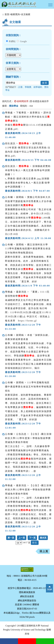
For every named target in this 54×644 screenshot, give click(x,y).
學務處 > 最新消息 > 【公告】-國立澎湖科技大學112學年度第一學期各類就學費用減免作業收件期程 (28, 490)
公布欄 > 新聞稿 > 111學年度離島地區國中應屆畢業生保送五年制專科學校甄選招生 (28, 387)
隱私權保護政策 (27, 592)
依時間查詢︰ (14, 49)
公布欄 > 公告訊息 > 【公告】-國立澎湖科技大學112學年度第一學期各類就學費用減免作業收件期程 (28, 438)
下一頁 (32, 538)
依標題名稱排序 (39, 101)
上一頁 (22, 538)
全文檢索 (26, 14)
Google (23, 41)
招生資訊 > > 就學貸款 (24, 143)
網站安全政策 (27, 596)
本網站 (12, 41)
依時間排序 (21, 101)
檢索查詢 (15, 14)
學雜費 (28, 87)
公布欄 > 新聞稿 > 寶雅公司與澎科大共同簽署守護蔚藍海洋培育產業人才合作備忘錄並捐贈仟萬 (28, 201)
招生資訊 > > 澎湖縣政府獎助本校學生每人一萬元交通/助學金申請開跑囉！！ (28, 170)
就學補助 (38, 87)
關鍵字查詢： (14, 77)
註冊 (20, 87)
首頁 (7, 14)
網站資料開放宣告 (27, 601)
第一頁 (11, 538)
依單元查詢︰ (14, 63)
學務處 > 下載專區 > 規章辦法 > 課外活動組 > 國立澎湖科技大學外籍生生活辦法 (28, 117)
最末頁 (43, 538)
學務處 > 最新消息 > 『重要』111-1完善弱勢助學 (27, 294)
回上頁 (44, 551)
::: (3, 14)
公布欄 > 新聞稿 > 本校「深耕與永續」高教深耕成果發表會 (28, 337)
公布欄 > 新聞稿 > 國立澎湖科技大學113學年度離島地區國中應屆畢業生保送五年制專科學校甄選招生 (28, 249)
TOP (49, 590)
